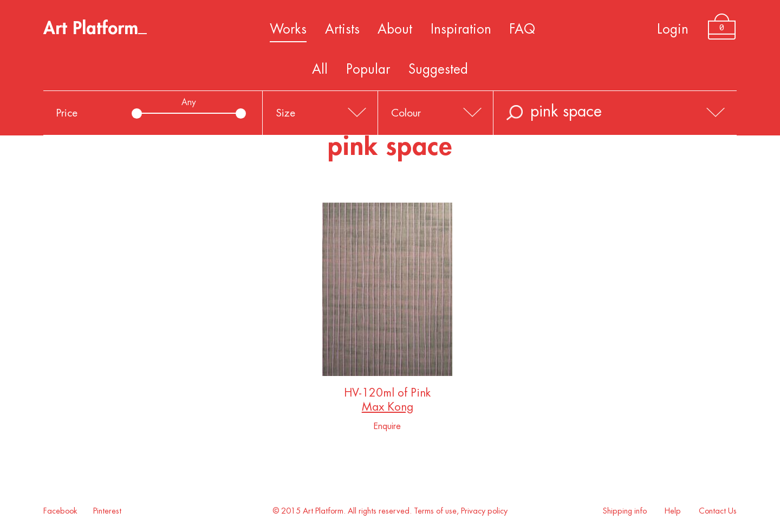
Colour (406, 113)
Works (288, 29)
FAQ (522, 29)
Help (673, 511)
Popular (368, 69)
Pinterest (107, 511)
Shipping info (625, 511)
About (395, 29)
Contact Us (718, 511)
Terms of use (435, 511)
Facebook (60, 511)
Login (673, 29)
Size (285, 113)
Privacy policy (484, 511)
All (320, 69)
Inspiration (461, 29)
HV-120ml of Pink (387, 395)
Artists (342, 29)
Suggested (438, 69)
